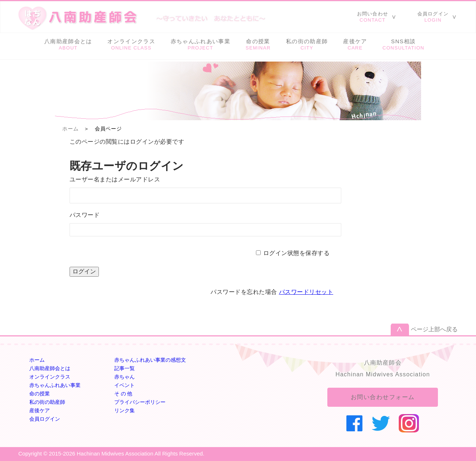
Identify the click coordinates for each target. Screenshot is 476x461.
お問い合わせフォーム (383, 397)
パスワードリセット (306, 292)
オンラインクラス (50, 377)
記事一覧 (124, 368)
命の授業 (40, 394)
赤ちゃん (124, 377)
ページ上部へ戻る (434, 329)
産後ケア (40, 410)
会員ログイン (45, 419)
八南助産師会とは (50, 368)
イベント (124, 385)
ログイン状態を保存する (296, 253)
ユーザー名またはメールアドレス (115, 179)
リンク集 (124, 410)
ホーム (70, 129)
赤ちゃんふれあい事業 (55, 385)
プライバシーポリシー (140, 402)
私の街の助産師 (47, 402)
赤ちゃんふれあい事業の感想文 (150, 360)
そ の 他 (123, 394)
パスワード (85, 215)
